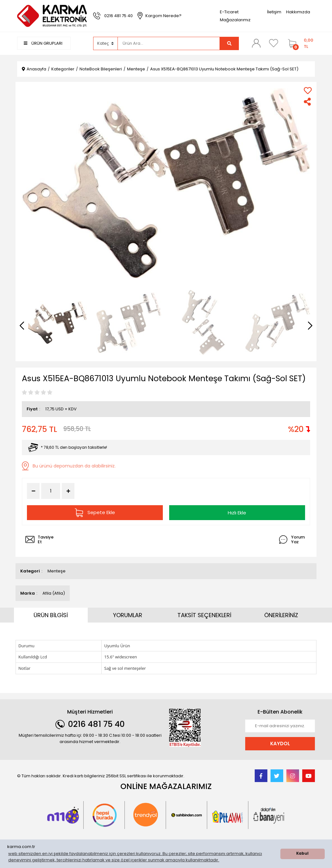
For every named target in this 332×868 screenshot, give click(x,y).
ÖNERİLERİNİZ (281, 615)
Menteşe (57, 571)
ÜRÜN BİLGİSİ (51, 615)
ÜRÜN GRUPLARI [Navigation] (43, 43)
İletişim (274, 12)
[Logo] (52, 16)
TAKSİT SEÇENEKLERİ (204, 615)
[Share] (308, 102)
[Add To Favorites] (308, 91)
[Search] (169, 43)
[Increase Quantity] (68, 491)
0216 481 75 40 (118, 16)
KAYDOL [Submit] (280, 743)
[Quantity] (51, 491)
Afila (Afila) (54, 593)
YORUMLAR (128, 615)
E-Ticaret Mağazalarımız (235, 16)
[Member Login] (256, 43)
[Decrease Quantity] (33, 491)
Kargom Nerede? (163, 16)
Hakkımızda (298, 12)
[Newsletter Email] (280, 726)
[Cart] (300, 43)
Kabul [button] (302, 853)
